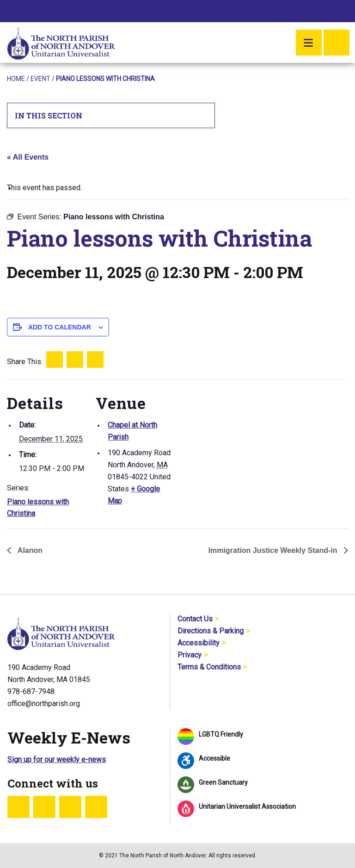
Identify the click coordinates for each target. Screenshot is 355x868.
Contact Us (195, 619)
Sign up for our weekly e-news (57, 759)
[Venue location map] (233, 443)
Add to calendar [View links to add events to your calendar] (60, 327)
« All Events (28, 157)
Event (40, 79)
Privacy (190, 655)
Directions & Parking (211, 631)
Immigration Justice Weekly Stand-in (274, 550)
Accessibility (199, 643)
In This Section (111, 115)
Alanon (29, 550)
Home (16, 79)
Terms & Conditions (209, 667)
